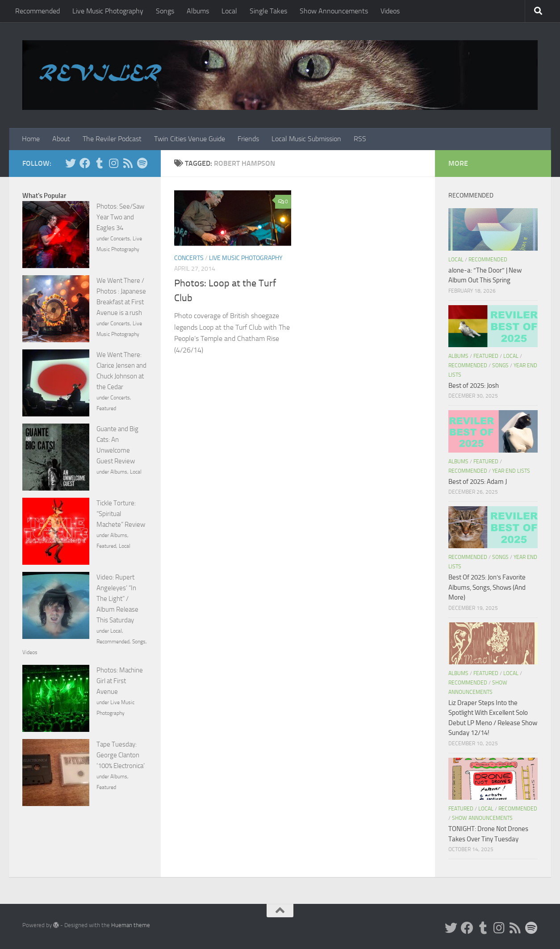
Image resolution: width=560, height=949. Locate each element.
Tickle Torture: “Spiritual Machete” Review (121, 514)
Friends (248, 139)
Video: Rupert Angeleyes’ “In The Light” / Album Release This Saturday (117, 599)
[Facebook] (85, 163)
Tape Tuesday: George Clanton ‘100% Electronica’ (121, 755)
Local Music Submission (306, 139)
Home (31, 139)
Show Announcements (334, 11)
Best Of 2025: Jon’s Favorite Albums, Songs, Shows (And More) (487, 587)
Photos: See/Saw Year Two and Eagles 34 (120, 217)
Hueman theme (131, 925)
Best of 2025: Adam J (478, 482)
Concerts (189, 258)
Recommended (38, 11)
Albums (198, 11)
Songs (165, 11)
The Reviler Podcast (112, 139)
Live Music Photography (108, 11)
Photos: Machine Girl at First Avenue (120, 681)
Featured (106, 408)
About (61, 139)
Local (229, 11)
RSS (360, 139)
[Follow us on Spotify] (142, 163)
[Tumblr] (99, 163)
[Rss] (128, 163)
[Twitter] (71, 163)
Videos (390, 11)
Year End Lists (511, 471)
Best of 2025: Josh (474, 386)
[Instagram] (113, 163)
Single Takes (268, 11)
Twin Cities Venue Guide (190, 139)
